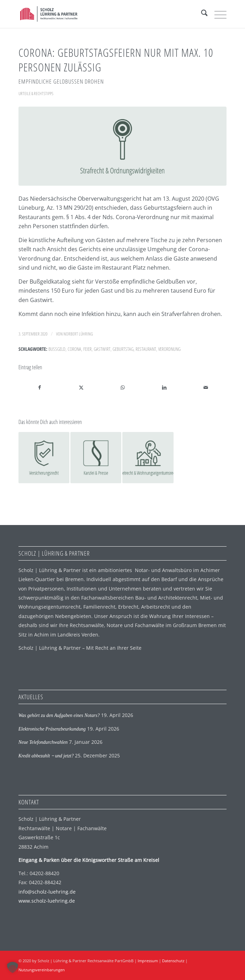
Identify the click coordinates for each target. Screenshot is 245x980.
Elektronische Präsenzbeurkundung (52, 729)
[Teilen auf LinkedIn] (164, 387)
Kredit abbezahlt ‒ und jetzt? (46, 756)
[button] (13, 967)
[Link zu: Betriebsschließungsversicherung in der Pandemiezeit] (44, 457)
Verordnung (169, 349)
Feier (87, 349)
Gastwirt (102, 349)
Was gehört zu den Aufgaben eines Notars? (59, 715)
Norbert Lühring (78, 334)
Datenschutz (173, 961)
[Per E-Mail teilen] (206, 387)
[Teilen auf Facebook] (40, 387)
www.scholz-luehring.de (47, 901)
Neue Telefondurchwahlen (43, 742)
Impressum (148, 961)
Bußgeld (57, 349)
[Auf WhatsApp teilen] (123, 387)
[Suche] (201, 14)
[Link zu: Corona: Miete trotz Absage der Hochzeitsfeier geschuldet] (148, 457)
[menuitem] (201, 14)
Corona (74, 349)
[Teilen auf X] (81, 387)
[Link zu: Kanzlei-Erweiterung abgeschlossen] (96, 457)
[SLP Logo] (102, 14)
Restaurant (146, 349)
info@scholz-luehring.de (47, 892)
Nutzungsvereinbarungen (42, 970)
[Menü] (217, 14)
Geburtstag (123, 349)
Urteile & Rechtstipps (36, 93)
